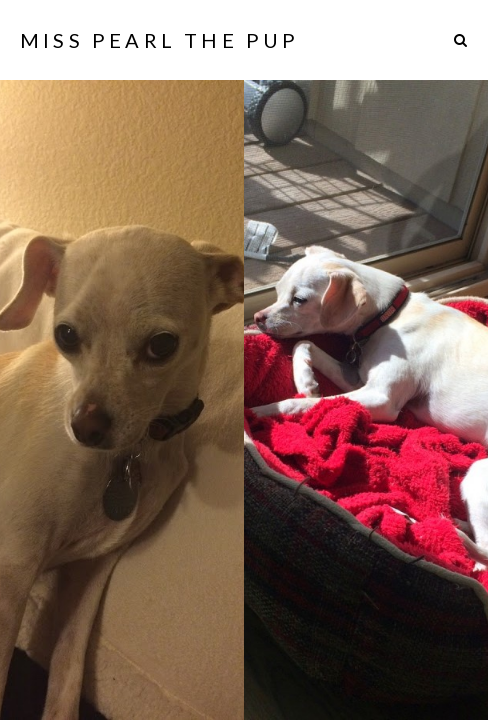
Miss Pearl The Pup (160, 40)
